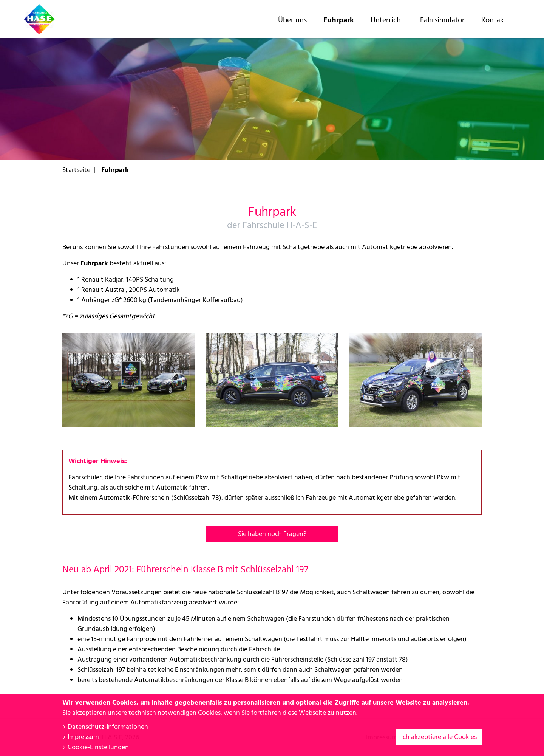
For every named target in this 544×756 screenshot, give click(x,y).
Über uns (292, 20)
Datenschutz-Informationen (105, 727)
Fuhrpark (339, 20)
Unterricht (387, 20)
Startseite (76, 170)
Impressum (81, 737)
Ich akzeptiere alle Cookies (439, 737)
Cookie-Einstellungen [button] (96, 747)
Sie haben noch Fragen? (272, 534)
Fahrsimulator (442, 20)
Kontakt (494, 20)
